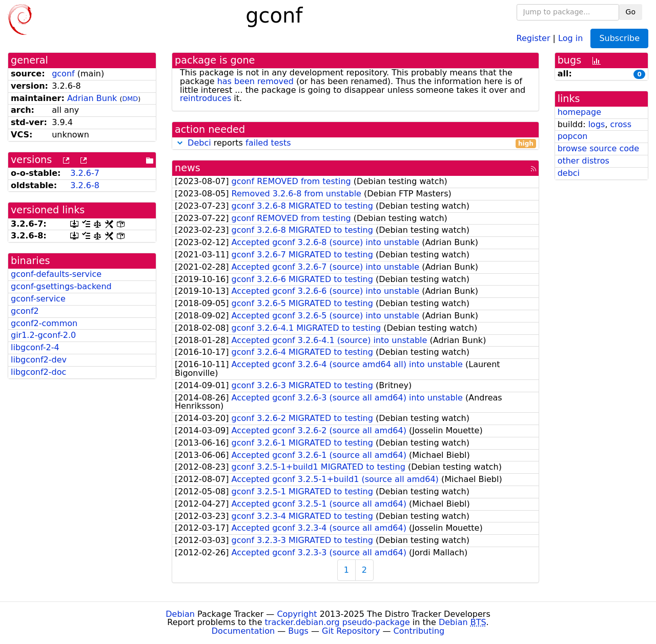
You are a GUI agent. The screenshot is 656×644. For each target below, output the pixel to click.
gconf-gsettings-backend (61, 286)
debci (569, 173)
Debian (180, 614)
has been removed (255, 81)
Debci (199, 143)
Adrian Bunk (92, 98)
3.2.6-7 (85, 173)
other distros (583, 161)
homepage (579, 112)
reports (355, 143)
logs (597, 124)
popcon (573, 136)
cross (621, 124)
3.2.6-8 (85, 185)
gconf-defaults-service (56, 274)
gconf (63, 74)
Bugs (298, 631)
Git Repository (351, 631)
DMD (130, 99)
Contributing (419, 631)
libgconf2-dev (39, 360)
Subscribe (619, 38)
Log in (570, 38)
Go (631, 12)
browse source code (598, 148)
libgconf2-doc (38, 372)
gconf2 (25, 311)
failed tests (268, 143)
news (188, 168)
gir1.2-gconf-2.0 (43, 335)
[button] (180, 143)
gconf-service (38, 299)
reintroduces (206, 98)
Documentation (243, 631)
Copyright (297, 614)
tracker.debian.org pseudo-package (337, 622)
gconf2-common (44, 323)
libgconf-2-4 (35, 347)
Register (534, 38)
